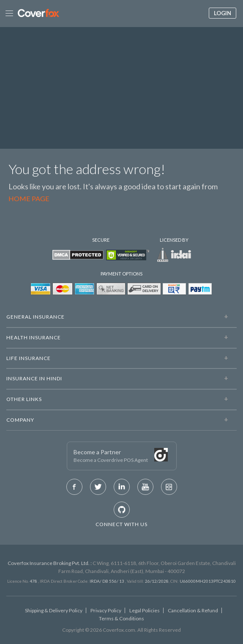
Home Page (29, 198)
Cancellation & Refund (193, 610)
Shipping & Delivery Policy (54, 610)
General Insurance (35, 317)
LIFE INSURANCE (29, 358)
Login (223, 13)
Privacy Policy (106, 610)
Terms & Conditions (121, 618)
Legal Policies (145, 610)
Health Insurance (34, 337)
